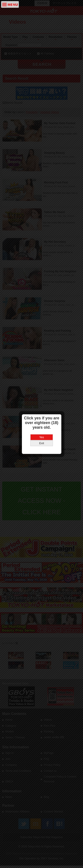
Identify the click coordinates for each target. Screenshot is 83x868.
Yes (41, 407)
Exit (42, 413)
